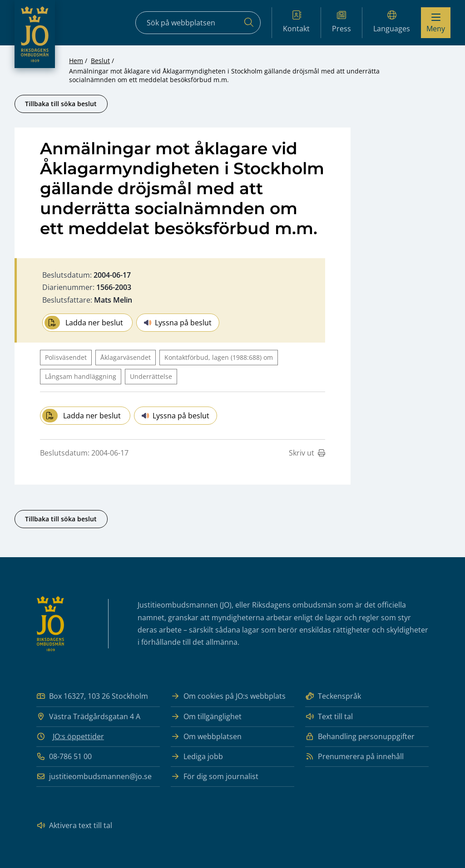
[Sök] (249, 23)
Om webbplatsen (206, 737)
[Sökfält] (198, 23)
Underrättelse (151, 376)
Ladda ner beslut (84, 323)
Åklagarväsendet (126, 357)
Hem (76, 61)
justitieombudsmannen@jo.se (94, 777)
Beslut (100, 61)
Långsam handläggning (81, 376)
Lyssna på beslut (178, 323)
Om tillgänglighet (206, 717)
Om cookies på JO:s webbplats (228, 696)
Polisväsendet (66, 357)
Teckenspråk (333, 696)
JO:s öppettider (78, 736)
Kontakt (296, 22)
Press (341, 22)
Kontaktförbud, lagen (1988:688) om (219, 357)
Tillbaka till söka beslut (61, 104)
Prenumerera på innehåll (354, 757)
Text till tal (329, 717)
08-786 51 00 (64, 757)
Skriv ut (307, 453)
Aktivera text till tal (74, 826)
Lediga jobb (197, 757)
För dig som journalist (215, 777)
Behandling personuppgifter (360, 737)
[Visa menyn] (436, 23)
